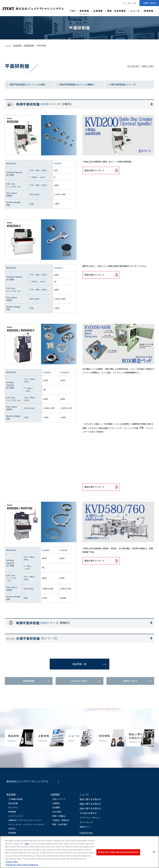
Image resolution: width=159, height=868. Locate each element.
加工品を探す (133, 66)
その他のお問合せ (88, 813)
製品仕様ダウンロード (101, 170)
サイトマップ (86, 822)
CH (135, 3)
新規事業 (12, 833)
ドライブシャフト (16, 816)
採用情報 (149, 11)
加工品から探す (79, 681)
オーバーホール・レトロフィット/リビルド (26, 824)
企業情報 (98, 11)
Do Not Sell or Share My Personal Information (118, 852)
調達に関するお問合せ (90, 804)
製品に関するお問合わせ (142, 738)
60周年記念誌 (86, 833)
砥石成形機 (13, 803)
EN (129, 3)
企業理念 (56, 803)
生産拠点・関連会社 (61, 820)
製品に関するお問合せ (90, 799)
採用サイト (85, 827)
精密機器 (12, 812)
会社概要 (56, 807)
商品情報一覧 (79, 664)
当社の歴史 (57, 812)
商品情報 (84, 11)
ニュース (135, 11)
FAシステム (13, 807)
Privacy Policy (12, 862)
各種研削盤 (29, 45)
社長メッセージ (59, 799)
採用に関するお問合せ (90, 808)
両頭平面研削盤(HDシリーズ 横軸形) (77, 85)
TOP (73, 11)
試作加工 (12, 829)
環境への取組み (59, 816)
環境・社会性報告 (117, 11)
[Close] (154, 852)
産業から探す (148, 66)
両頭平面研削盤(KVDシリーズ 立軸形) (28, 85)
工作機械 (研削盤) (16, 799)
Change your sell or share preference (22, 865)
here (27, 844)
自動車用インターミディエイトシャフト (25, 820)
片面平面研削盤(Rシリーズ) (123, 85)
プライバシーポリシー (90, 818)
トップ (8, 45)
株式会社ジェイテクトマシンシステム (27, 781)
